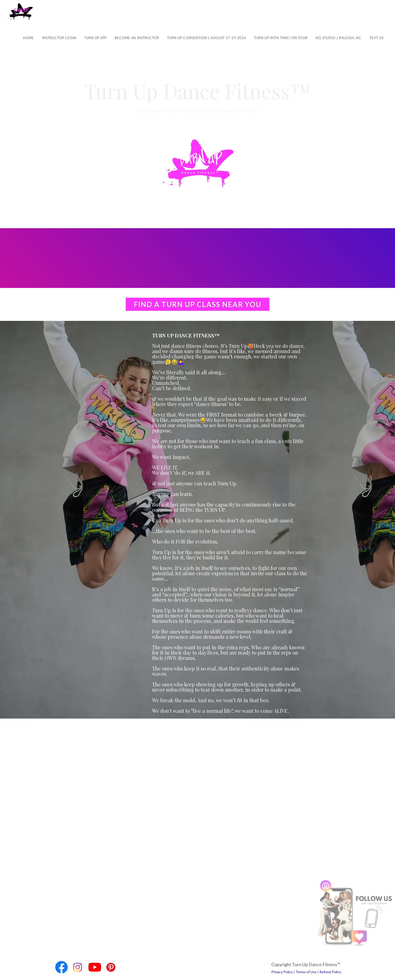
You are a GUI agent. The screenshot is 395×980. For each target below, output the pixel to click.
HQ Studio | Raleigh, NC (339, 38)
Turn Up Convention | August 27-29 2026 (207, 38)
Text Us (377, 38)
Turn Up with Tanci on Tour (281, 38)
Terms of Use (306, 972)
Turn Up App (95, 38)
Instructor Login (59, 38)
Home (29, 38)
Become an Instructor (137, 38)
